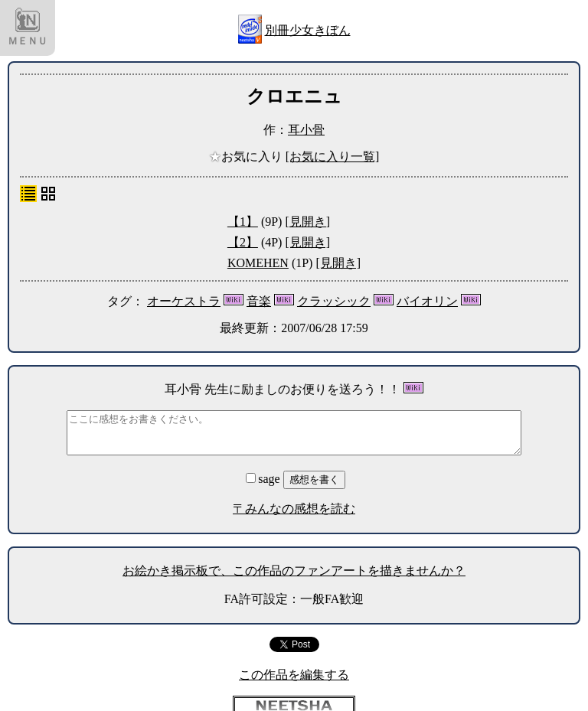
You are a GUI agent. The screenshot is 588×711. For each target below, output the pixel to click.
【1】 (243, 222)
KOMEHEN (258, 263)
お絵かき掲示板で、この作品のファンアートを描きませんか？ (294, 571)
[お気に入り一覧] (333, 157)
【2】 (243, 242)
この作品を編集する (294, 675)
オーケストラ (184, 301)
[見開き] (307, 222)
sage (264, 479)
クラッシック (334, 301)
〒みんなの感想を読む (294, 509)
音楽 (259, 301)
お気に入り (247, 157)
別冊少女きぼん (308, 30)
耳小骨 (306, 130)
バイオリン (427, 301)
